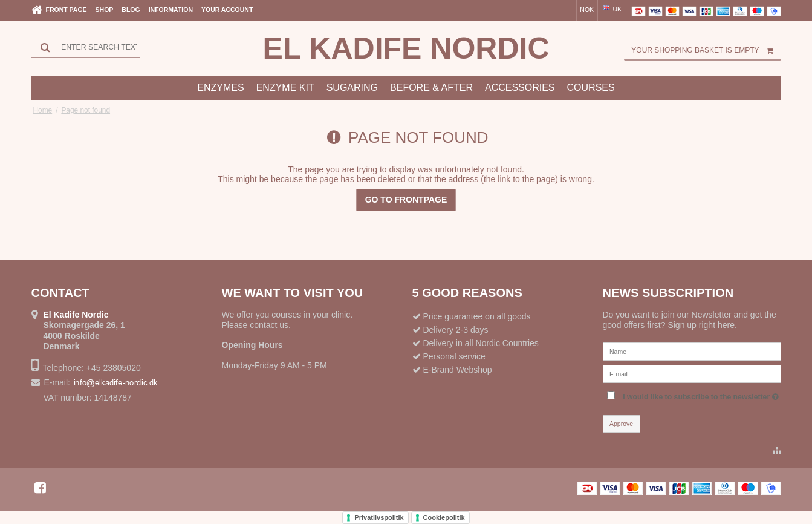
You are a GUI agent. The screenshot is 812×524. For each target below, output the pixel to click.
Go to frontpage (406, 200)
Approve (621, 424)
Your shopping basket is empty (706, 50)
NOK (587, 10)
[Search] (86, 47)
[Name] (692, 351)
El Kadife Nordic (406, 48)
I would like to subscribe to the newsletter (700, 394)
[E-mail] (692, 373)
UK (612, 9)
